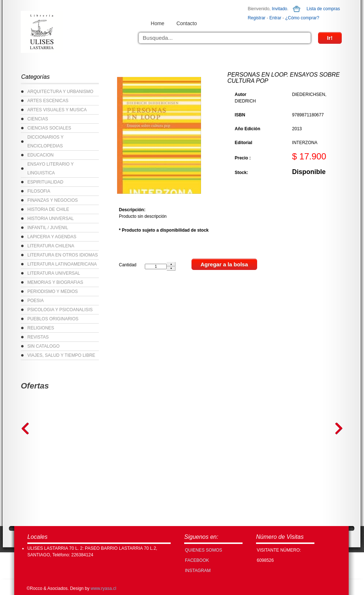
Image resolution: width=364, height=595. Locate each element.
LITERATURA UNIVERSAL (54, 273)
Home (157, 23)
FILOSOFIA (39, 191)
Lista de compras (323, 9)
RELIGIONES (41, 328)
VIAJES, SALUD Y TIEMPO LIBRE (61, 355)
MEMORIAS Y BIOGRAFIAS (55, 282)
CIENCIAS (38, 119)
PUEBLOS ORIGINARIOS (53, 319)
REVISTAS (38, 337)
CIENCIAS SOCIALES (49, 128)
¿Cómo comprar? (302, 18)
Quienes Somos (204, 550)
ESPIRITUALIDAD (45, 182)
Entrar (276, 18)
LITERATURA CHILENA (51, 246)
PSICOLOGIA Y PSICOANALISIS (60, 310)
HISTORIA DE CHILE (48, 209)
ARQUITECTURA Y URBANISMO (60, 92)
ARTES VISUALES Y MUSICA (57, 110)
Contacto (187, 23)
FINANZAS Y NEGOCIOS (53, 200)
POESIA (36, 301)
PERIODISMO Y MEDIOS (53, 291)
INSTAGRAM (198, 571)
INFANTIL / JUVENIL (48, 228)
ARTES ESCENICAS (48, 101)
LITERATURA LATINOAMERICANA (62, 264)
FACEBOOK (197, 560)
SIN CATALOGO (43, 346)
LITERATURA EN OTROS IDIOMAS (63, 255)
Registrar (257, 18)
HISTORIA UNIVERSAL (51, 219)
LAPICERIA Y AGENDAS (52, 237)
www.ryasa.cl (104, 588)
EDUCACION (40, 155)
